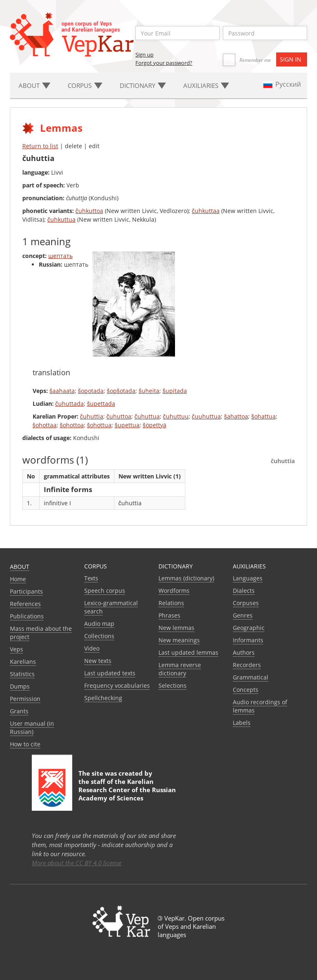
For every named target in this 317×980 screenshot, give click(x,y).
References (25, 604)
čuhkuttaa (206, 211)
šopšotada (121, 391)
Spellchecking (103, 698)
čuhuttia (92, 416)
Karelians (23, 662)
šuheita (149, 391)
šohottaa (45, 425)
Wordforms (174, 591)
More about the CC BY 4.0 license (77, 863)
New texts (98, 661)
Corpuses (246, 603)
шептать (60, 256)
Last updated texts (110, 673)
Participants (26, 591)
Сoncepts (246, 690)
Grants (19, 711)
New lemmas (176, 628)
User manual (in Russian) (32, 728)
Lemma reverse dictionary (180, 669)
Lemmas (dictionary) (186, 578)
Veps (17, 649)
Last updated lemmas (188, 652)
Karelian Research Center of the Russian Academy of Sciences (127, 790)
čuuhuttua (206, 416)
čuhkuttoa (89, 211)
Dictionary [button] (143, 85)
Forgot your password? (164, 63)
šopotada (91, 391)
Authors (244, 652)
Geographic (249, 628)
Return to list (40, 146)
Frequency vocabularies (117, 685)
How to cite (25, 744)
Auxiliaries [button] (206, 85)
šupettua (127, 425)
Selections (173, 685)
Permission (25, 699)
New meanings (179, 640)
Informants (248, 640)
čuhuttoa (119, 416)
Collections (99, 636)
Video (92, 648)
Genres (243, 615)
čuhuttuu (176, 416)
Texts (91, 578)
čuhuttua (147, 416)
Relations (171, 603)
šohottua (99, 425)
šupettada (101, 404)
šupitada (175, 391)
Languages (248, 578)
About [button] (34, 85)
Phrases (169, 615)
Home (18, 579)
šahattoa (236, 416)
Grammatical (251, 677)
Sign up (144, 54)
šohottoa (72, 425)
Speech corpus (105, 591)
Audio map (99, 624)
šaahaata (62, 391)
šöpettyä (155, 425)
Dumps (20, 686)
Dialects (244, 591)
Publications (27, 616)
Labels (242, 723)
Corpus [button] (85, 85)
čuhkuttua (62, 219)
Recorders (247, 665)
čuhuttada (70, 404)
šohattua (264, 416)
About (20, 567)
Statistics (22, 674)
